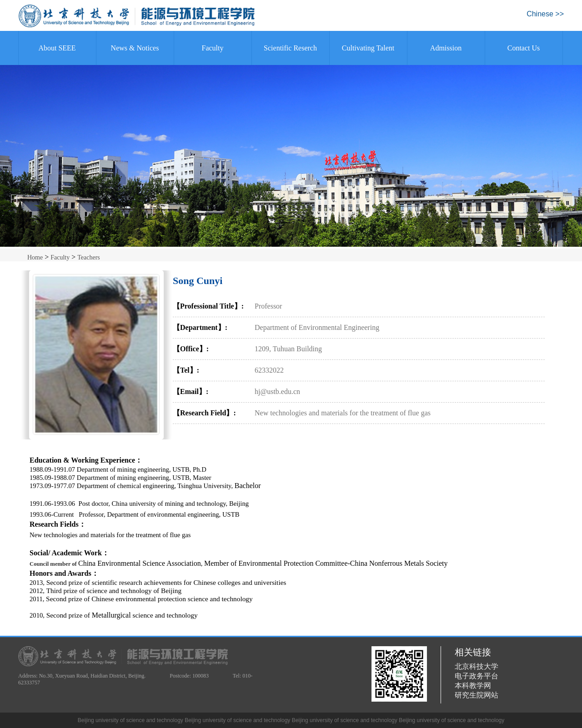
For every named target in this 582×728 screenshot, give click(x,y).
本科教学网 (473, 686)
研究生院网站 (477, 695)
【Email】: (191, 391)
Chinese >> (545, 14)
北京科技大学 (477, 666)
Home (35, 257)
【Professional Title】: (208, 306)
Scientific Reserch (290, 48)
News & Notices (135, 48)
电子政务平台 (477, 676)
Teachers (89, 257)
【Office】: (191, 349)
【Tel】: (186, 370)
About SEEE (57, 48)
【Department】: (200, 327)
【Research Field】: (204, 413)
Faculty (213, 48)
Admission (446, 48)
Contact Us (524, 48)
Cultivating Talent (368, 48)
